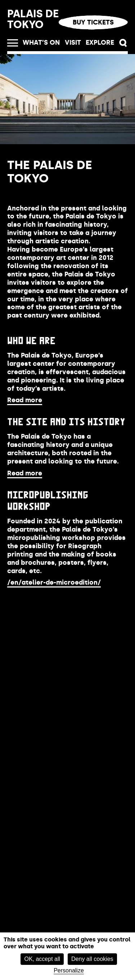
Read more (25, 400)
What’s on (41, 43)
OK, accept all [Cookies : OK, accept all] (42, 959)
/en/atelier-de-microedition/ (54, 582)
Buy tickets (93, 22)
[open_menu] (13, 43)
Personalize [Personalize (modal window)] (69, 970)
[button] (123, 43)
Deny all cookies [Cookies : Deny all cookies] (92, 959)
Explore (100, 43)
